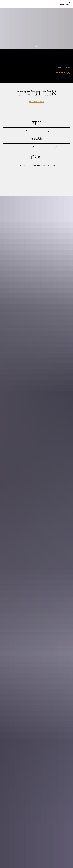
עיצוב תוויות (63, 73)
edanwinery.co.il (36, 101)
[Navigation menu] (4, 4)
